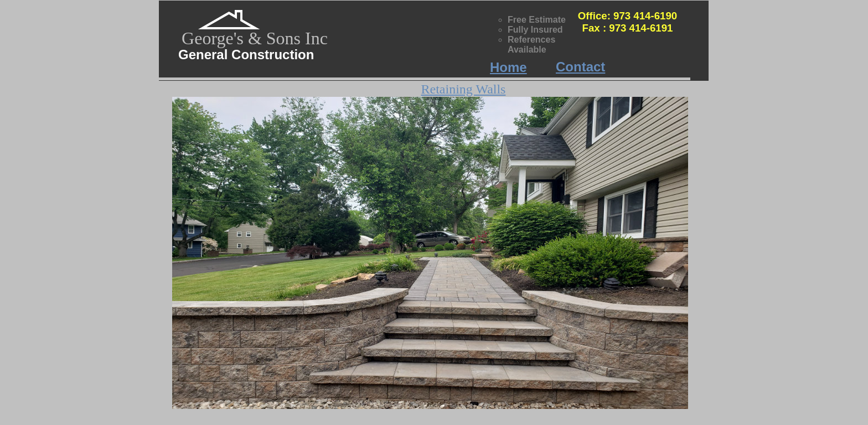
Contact (580, 67)
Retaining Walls (464, 89)
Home (508, 67)
